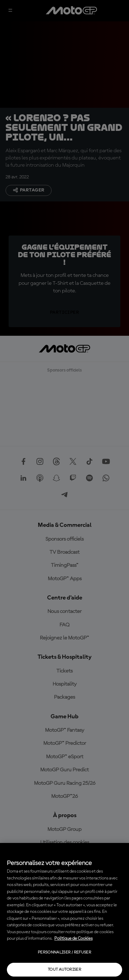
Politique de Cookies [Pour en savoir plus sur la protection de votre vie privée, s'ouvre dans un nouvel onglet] (73, 939)
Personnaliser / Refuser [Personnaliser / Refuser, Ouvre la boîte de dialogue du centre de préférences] (64, 952)
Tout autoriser (64, 970)
